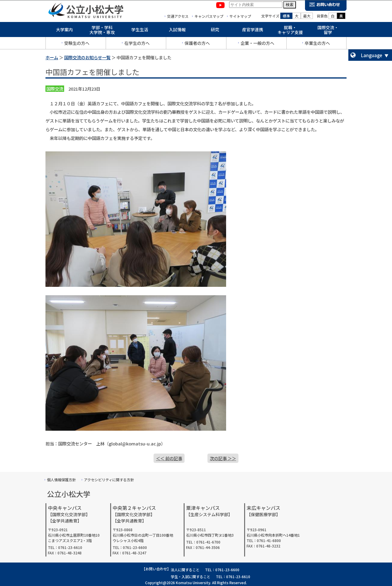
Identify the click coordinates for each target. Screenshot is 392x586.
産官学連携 (253, 31)
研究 (215, 31)
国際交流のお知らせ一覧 (87, 57)
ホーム (52, 57)
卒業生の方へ (317, 44)
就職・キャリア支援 (290, 31)
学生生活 (140, 31)
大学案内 (64, 31)
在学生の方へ (137, 44)
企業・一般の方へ (257, 44)
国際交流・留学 (328, 31)
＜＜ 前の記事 (169, 458)
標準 (286, 17)
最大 (307, 17)
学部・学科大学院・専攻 (102, 31)
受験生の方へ (77, 44)
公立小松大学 (95, 10)
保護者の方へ (197, 44)
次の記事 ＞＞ (223, 458)
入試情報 (177, 31)
